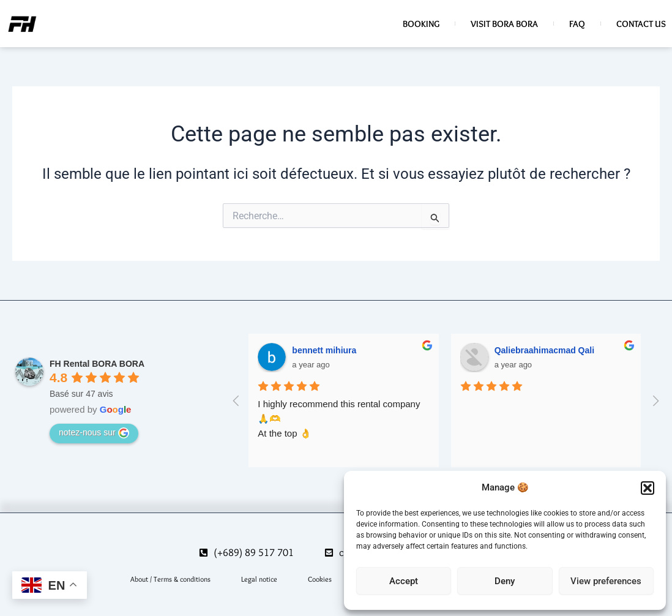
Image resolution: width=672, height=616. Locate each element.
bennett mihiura (324, 350)
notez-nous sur (94, 433)
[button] (648, 488)
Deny (505, 581)
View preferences (606, 581)
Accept (404, 581)
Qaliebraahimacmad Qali (544, 350)
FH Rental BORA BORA (97, 364)
